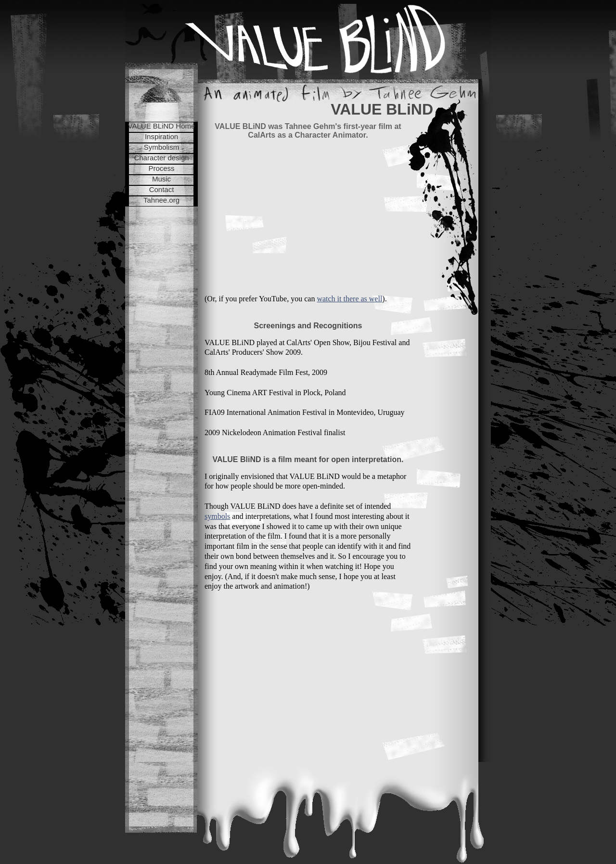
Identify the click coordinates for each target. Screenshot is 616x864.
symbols (217, 516)
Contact (162, 189)
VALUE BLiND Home (162, 126)
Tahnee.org (161, 200)
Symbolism (161, 147)
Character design (161, 158)
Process (161, 168)
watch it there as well (349, 299)
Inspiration (161, 136)
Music (161, 179)
